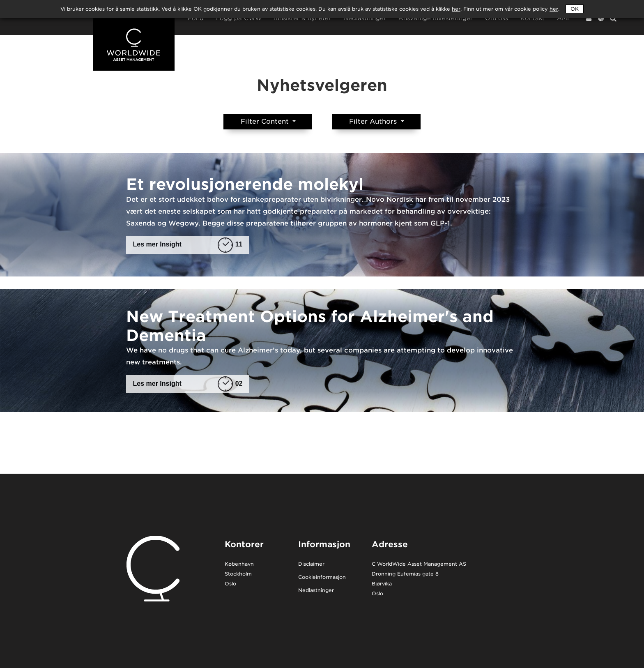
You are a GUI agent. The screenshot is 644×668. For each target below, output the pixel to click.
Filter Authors (374, 121)
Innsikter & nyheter (302, 18)
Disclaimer (311, 564)
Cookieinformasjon (322, 577)
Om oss (497, 18)
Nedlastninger (365, 18)
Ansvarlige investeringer (436, 18)
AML (564, 18)
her (554, 9)
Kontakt (532, 18)
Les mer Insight (188, 245)
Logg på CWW (239, 18)
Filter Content (266, 121)
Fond (196, 18)
